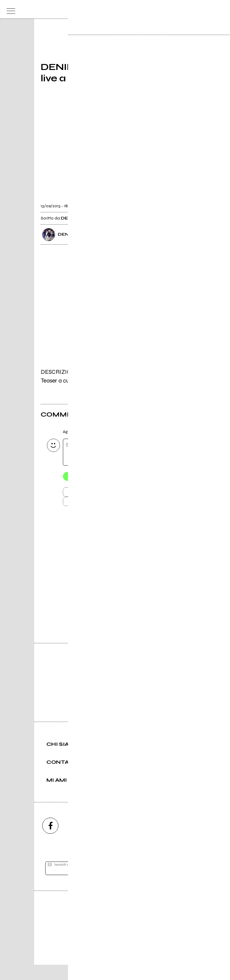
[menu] (9, 9)
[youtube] (115, 841)
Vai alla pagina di (115, 591)
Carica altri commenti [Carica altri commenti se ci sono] (99, 504)
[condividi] (184, 202)
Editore (115, 927)
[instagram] (83, 841)
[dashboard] (221, 9)
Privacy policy (131, 955)
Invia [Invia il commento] (93, 493)
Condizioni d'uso (101, 955)
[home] (102, 9)
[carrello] (197, 9)
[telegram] (180, 841)
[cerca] (209, 9)
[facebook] (50, 841)
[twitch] (147, 841)
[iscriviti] (173, 884)
